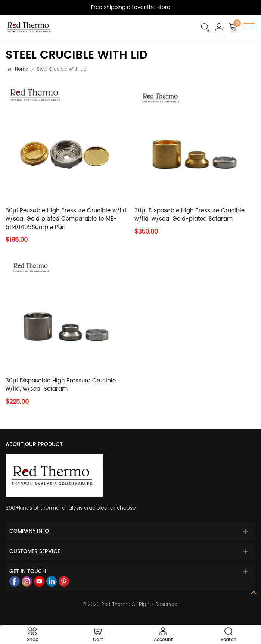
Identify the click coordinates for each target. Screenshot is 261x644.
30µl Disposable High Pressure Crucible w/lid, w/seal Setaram (61, 385)
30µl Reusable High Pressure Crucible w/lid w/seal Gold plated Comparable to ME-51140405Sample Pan (66, 219)
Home (21, 69)
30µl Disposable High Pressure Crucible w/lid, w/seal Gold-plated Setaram (189, 215)
